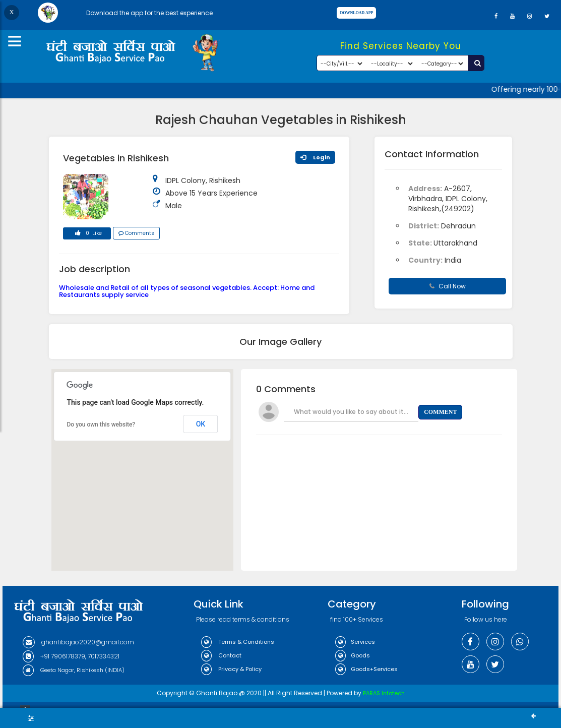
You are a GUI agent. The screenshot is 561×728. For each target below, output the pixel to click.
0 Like (87, 234)
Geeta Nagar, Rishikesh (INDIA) (74, 670)
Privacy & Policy (231, 669)
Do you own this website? (101, 424)
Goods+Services (366, 669)
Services (355, 642)
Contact (221, 655)
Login (315, 157)
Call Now (448, 286)
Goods (353, 655)
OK (201, 424)
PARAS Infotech (384, 693)
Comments (136, 233)
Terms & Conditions (238, 642)
